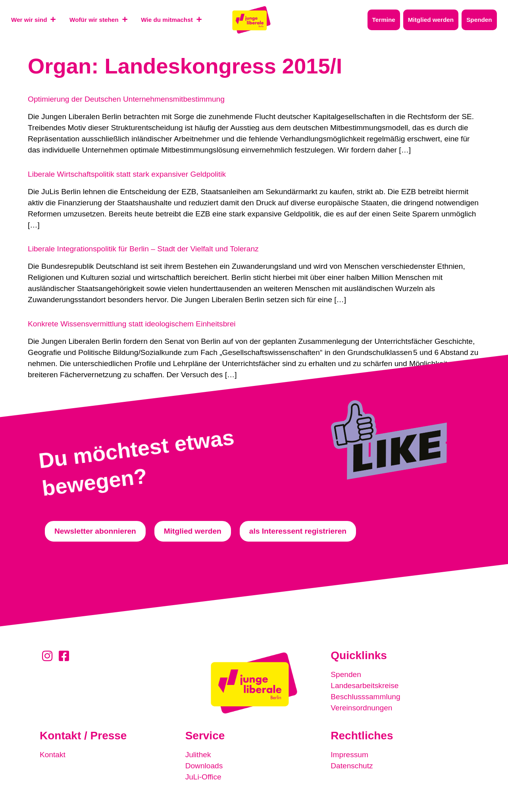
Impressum (349, 755)
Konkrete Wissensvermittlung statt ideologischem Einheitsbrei (132, 324)
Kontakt (53, 755)
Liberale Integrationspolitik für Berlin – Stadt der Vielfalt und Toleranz (143, 249)
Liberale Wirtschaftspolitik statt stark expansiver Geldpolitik (127, 174)
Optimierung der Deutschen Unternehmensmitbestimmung (126, 99)
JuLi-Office (203, 777)
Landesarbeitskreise (365, 686)
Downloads (204, 766)
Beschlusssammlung (366, 697)
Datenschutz (352, 766)
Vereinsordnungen (362, 708)
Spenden (346, 674)
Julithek (198, 755)
